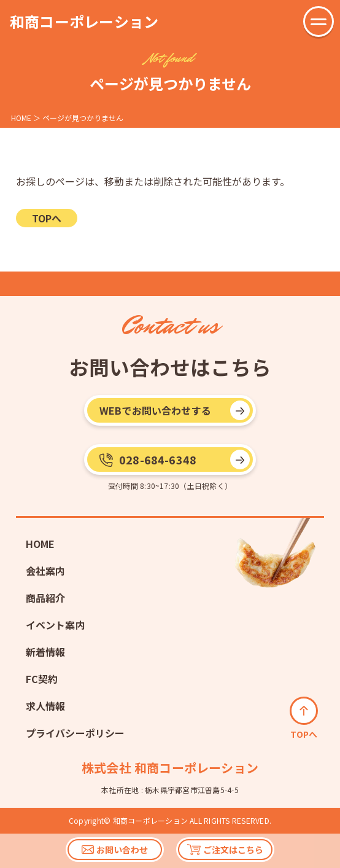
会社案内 (46, 571)
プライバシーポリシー (75, 733)
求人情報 (46, 706)
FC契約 (42, 679)
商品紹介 (46, 598)
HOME (41, 544)
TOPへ (47, 218)
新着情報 (46, 652)
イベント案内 (56, 625)
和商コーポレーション (84, 21)
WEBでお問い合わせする (155, 410)
